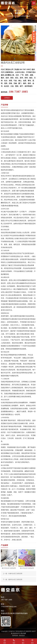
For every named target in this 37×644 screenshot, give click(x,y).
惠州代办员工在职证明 (15, 579)
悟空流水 (22, 635)
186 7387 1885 (6, 600)
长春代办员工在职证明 (15, 574)
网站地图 (23, 633)
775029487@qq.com (9, 607)
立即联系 (7, 98)
